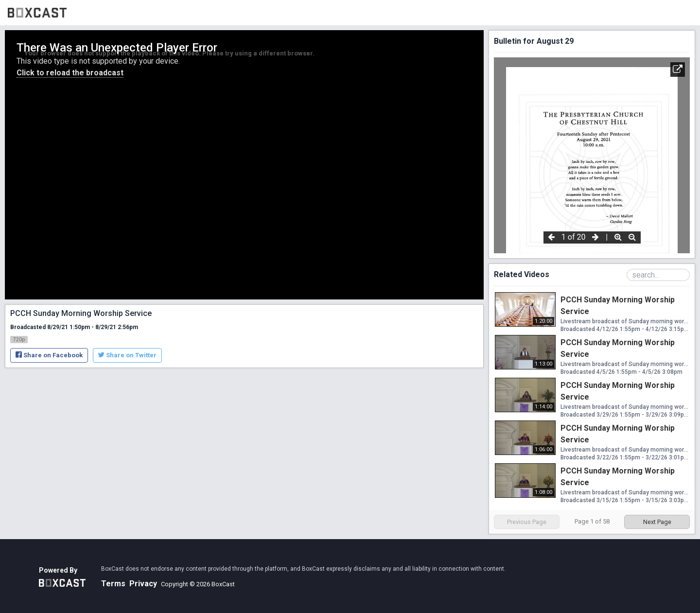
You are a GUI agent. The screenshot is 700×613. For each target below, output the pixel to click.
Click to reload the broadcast (70, 73)
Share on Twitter (127, 355)
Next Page (657, 522)
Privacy (143, 584)
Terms (113, 584)
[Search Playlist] (658, 275)
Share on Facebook (49, 355)
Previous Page (527, 522)
